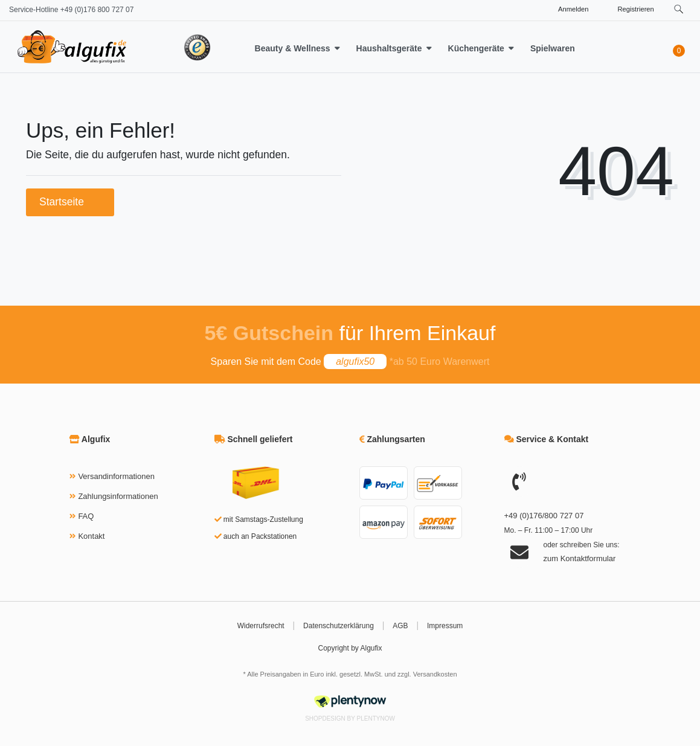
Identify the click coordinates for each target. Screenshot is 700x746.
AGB (400, 626)
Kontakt (91, 536)
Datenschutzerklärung (339, 626)
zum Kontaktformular (580, 558)
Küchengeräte (476, 48)
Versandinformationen (116, 476)
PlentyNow (376, 719)
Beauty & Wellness (293, 48)
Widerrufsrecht (261, 626)
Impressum (445, 626)
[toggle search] (679, 9)
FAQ (86, 516)
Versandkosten (435, 674)
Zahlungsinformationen (118, 496)
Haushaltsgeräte (389, 48)
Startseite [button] (70, 202)
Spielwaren (553, 48)
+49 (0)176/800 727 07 (544, 516)
